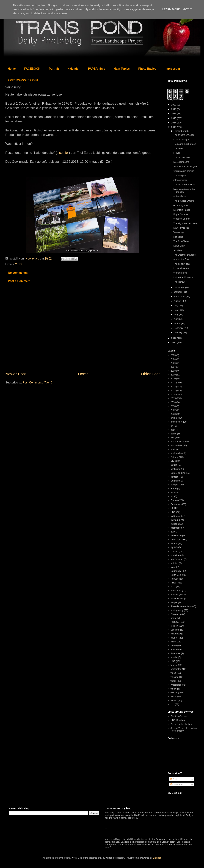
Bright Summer (181, 214)
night (173, 567)
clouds (174, 465)
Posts (174, 779)
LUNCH (177, 153)
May (177, 314)
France (174, 500)
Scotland (175, 630)
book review (177, 453)
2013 (18, 264)
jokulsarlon (176, 536)
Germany (175, 504)
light (173, 547)
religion (174, 626)
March (178, 324)
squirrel (174, 638)
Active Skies (180, 196)
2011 (174, 343)
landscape (176, 540)
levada (174, 543)
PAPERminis (97, 69)
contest (174, 477)
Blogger (157, 858)
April (177, 319)
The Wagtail (179, 176)
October (178, 292)
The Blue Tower (181, 241)
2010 (173, 379)
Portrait (54, 69)
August (178, 301)
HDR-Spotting (178, 720)
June (177, 310)
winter (174, 697)
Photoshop (176, 614)
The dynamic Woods (184, 135)
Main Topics (122, 69)
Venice (174, 665)
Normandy (176, 571)
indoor (174, 524)
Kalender (73, 69)
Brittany (174, 457)
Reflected (178, 237)
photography (177, 610)
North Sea (176, 575)
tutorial (174, 657)
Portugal (175, 622)
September (180, 297)
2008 (173, 371)
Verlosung (178, 232)
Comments (177, 784)
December (180, 131)
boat (173, 449)
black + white (177, 441)
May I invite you (181, 228)
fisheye (174, 492)
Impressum (172, 69)
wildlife (174, 693)
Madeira (175, 555)
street (173, 642)
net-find (174, 563)
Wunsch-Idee (180, 273)
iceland (174, 520)
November (180, 287)
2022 (173, 410)
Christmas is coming (184, 171)
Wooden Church (182, 219)
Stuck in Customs (179, 716)
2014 (174, 123)
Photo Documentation (182, 606)
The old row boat (182, 157)
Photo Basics (147, 69)
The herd (178, 148)
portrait (174, 618)
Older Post (150, 374)
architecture (177, 422)
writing (174, 700)
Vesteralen (176, 669)
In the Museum (181, 268)
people (174, 602)
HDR (173, 512)
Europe (174, 485)
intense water (180, 180)
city (172, 461)
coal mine (175, 469)
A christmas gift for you (185, 167)
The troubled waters (184, 201)
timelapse (175, 653)
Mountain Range (182, 210)
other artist (176, 590)
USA (173, 661)
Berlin (173, 434)
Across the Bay (181, 259)
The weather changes (184, 255)
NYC (173, 587)
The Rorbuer (180, 282)
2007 (173, 367)
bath (173, 430)
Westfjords (176, 685)
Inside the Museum (183, 277)
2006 (173, 363)
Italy (173, 532)
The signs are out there (185, 223)
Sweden (175, 649)
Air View (177, 250)
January (178, 332)
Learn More (171, 9)
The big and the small (184, 184)
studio (174, 646)
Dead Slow (179, 246)
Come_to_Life (178, 473)
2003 (173, 355)
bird (172, 438)
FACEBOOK (32, 69)
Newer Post (16, 374)
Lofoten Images (181, 140)
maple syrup (177, 559)
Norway (174, 579)
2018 (174, 109)
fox (172, 496)
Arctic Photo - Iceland (181, 724)
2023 (174, 105)
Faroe (173, 489)
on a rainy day (181, 205)
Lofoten (174, 551)
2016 (174, 114)
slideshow (176, 634)
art (172, 426)
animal (174, 418)
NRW (173, 583)
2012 (174, 338)
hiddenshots (177, 516)
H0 (172, 508)
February (179, 328)
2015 (174, 118)
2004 (173, 359)
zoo (172, 704)
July (176, 305)
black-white (176, 445)
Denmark (175, 481)
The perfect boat (182, 264)
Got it (188, 9)
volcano (174, 677)
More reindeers (181, 162)
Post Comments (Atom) (37, 382)
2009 (173, 375)
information (176, 528)
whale (173, 689)
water (173, 681)
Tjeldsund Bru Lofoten (185, 144)
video (173, 673)
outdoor (174, 595)
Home (12, 69)
